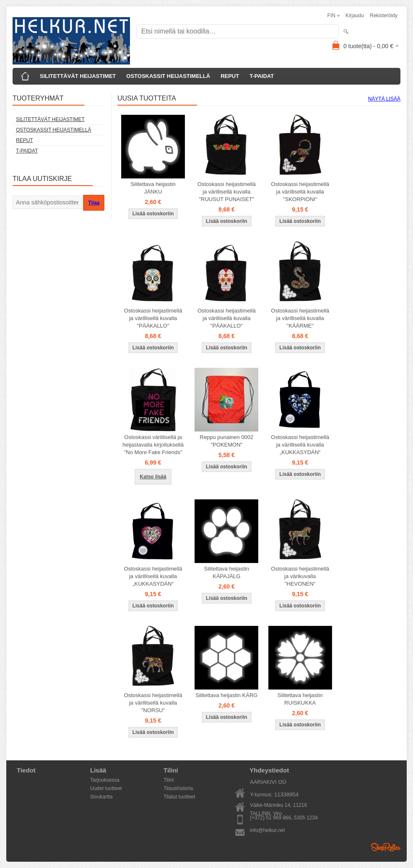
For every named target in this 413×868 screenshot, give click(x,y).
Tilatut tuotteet (179, 797)
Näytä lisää (384, 99)
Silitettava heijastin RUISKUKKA (300, 699)
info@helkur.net (268, 830)
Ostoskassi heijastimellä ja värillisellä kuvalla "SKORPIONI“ (300, 192)
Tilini (169, 780)
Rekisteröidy (384, 15)
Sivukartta (101, 797)
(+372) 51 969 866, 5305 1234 (284, 818)
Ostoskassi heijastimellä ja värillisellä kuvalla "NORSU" (153, 703)
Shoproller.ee (386, 847)
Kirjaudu (355, 15)
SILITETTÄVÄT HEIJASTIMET (78, 76)
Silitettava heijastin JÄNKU (153, 188)
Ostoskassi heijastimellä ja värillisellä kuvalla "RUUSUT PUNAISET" (227, 192)
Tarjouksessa (105, 780)
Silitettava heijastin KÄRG (226, 695)
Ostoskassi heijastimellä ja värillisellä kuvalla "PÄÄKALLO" (153, 318)
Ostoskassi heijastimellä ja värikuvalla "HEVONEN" (300, 576)
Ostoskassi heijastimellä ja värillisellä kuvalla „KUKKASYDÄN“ (300, 445)
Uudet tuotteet (106, 788)
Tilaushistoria (178, 788)
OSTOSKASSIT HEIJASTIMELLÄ (168, 76)
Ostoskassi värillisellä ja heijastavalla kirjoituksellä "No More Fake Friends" (153, 445)
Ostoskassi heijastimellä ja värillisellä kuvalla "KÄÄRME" (300, 318)
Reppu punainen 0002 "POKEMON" (226, 441)
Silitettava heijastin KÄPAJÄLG (227, 572)
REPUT (230, 76)
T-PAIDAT (262, 76)
